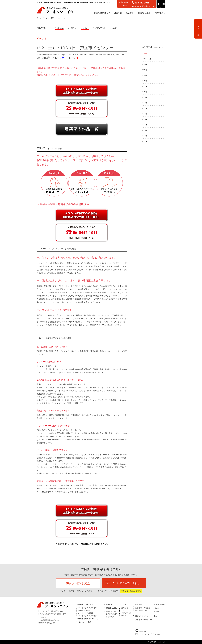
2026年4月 (147, 59)
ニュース (125, 605)
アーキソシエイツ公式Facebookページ (151, 634)
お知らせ (73, 28)
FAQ (157, 608)
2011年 (145, 141)
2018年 (145, 103)
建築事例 (118, 13)
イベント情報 (198, 29)
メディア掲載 (100, 28)
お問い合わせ (160, 13)
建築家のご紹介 (111, 611)
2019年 (145, 97)
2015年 (145, 119)
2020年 (145, 92)
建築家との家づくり (102, 13)
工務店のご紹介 (111, 614)
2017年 (145, 108)
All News (60, 28)
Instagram (141, 631)
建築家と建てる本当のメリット (90, 619)
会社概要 (138, 605)
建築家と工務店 (144, 13)
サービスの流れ (84, 611)
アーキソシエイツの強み (88, 616)
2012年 (145, 136)
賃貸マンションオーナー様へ (146, 616)
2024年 (145, 70)
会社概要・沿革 (141, 611)
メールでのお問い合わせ (124, 583)
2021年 (145, 86)
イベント (86, 28)
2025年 (145, 64)
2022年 (145, 81)
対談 (157, 612)
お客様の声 (110, 617)
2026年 (145, 53)
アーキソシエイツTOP (45, 18)
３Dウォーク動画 (85, 622)
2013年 (145, 130)
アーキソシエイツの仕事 (88, 608)
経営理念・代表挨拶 (143, 608)
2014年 (145, 125)
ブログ (114, 28)
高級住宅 (130, 13)
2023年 (145, 75)
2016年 (145, 114)
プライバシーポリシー (144, 620)
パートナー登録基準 (86, 613)
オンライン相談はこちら (131, 591)
